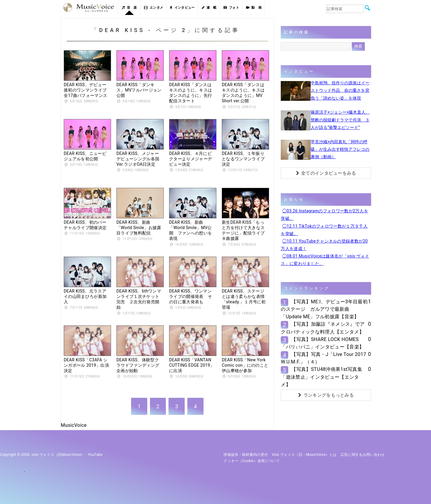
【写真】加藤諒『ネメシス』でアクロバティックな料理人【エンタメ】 (323, 328)
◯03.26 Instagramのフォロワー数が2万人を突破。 (324, 215)
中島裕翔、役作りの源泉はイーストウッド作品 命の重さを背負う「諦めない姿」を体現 (340, 90)
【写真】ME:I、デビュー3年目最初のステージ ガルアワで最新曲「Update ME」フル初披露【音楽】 (324, 309)
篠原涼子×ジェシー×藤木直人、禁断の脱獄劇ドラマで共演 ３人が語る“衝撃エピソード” (340, 120)
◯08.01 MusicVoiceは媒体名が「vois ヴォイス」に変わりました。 (325, 260)
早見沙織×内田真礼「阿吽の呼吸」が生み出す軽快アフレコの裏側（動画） (340, 149)
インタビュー (182, 8)
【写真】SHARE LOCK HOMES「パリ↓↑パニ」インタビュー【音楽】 (322, 343)
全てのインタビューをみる (326, 173)
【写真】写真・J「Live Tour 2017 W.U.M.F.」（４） (323, 358)
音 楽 (129, 8)
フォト (231, 8)
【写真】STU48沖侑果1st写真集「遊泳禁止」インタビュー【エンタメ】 (321, 377)
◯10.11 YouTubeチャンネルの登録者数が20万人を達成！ (324, 245)
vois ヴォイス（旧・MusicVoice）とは (304, 455)
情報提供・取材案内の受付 (246, 455)
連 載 (209, 8)
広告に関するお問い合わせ (363, 455)
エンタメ (154, 8)
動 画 (254, 8)
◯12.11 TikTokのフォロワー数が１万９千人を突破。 (324, 230)
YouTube (95, 455)
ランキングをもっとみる (326, 395)
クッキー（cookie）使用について (252, 461)
